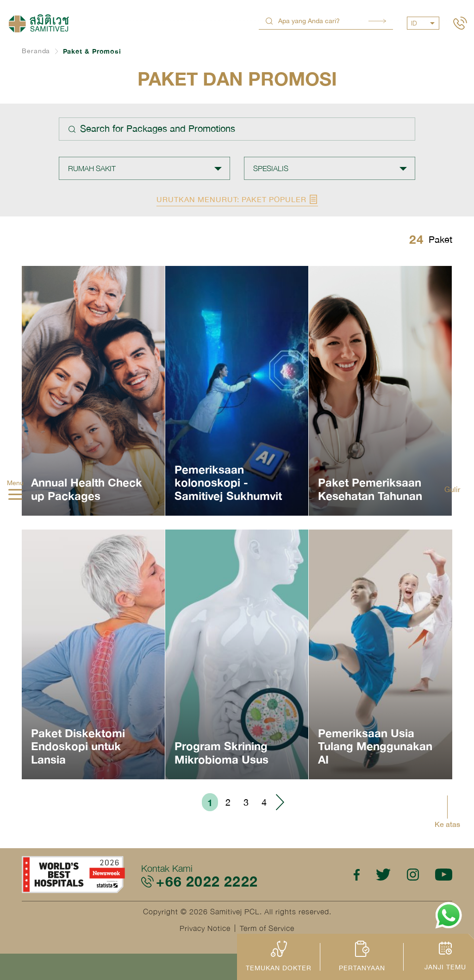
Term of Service (267, 928)
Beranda (36, 51)
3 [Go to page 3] (246, 802)
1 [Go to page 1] (210, 802)
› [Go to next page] (280, 802)
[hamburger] (15, 495)
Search (377, 21)
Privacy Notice (205, 928)
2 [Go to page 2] (228, 802)
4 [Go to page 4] (264, 802)
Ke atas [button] (447, 824)
